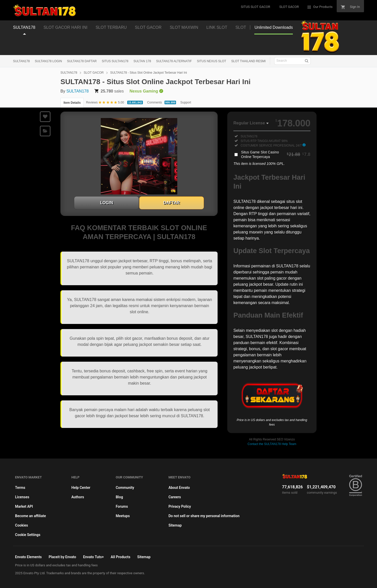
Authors (78, 497)
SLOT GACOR (94, 73)
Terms (20, 488)
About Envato (179, 488)
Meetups (123, 516)
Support (186, 102)
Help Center (81, 488)
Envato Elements (28, 557)
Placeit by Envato (62, 557)
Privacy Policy (180, 506)
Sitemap (175, 525)
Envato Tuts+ (93, 557)
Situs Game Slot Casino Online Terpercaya (276, 154)
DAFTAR (172, 203)
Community (125, 488)
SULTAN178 (21, 61)
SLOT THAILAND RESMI (249, 61)
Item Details (72, 103)
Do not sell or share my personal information (204, 516)
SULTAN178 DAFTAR (82, 61)
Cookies (22, 525)
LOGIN (106, 203)
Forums (122, 506)
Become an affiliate (30, 516)
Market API (24, 506)
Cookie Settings (28, 535)
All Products (121, 557)
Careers (175, 497)
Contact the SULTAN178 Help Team (272, 444)
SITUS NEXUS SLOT (212, 61)
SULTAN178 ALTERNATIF (174, 61)
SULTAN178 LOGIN (48, 61)
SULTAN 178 (142, 61)
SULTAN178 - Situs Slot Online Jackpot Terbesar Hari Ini (149, 73)
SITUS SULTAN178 (115, 61)
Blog (119, 497)
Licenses (22, 497)
